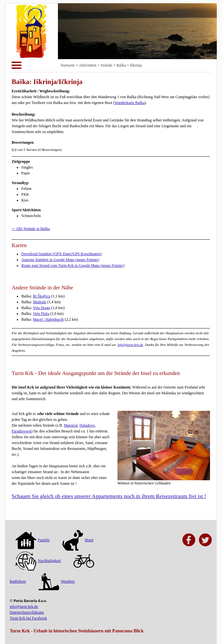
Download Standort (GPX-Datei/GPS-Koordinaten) (61, 254)
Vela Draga (42, 308)
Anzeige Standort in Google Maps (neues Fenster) (60, 260)
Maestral (71, 425)
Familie (33, 540)
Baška (121, 65)
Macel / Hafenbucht (48, 319)
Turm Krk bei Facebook (28, 618)
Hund (78, 540)
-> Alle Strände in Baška (31, 229)
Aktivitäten (88, 65)
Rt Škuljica (42, 296)
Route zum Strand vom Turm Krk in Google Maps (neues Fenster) (73, 265)
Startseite (68, 65)
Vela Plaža (41, 314)
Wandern (57, 581)
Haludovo (87, 425)
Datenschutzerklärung (27, 612)
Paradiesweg (22, 431)
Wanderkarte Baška (130, 103)
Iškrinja (136, 65)
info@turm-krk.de (130, 345)
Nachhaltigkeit (38, 561)
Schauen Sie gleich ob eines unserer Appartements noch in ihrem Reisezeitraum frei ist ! (109, 496)
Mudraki (40, 302)
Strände (106, 65)
